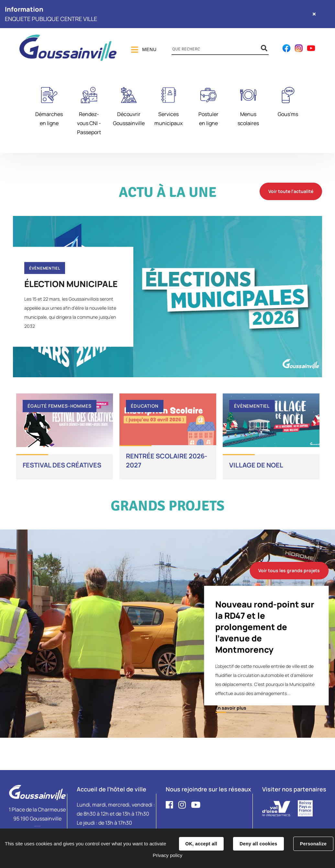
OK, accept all (201, 844)
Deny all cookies (258, 844)
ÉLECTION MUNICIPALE (71, 284)
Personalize (313, 844)
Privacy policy (168, 855)
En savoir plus (231, 708)
